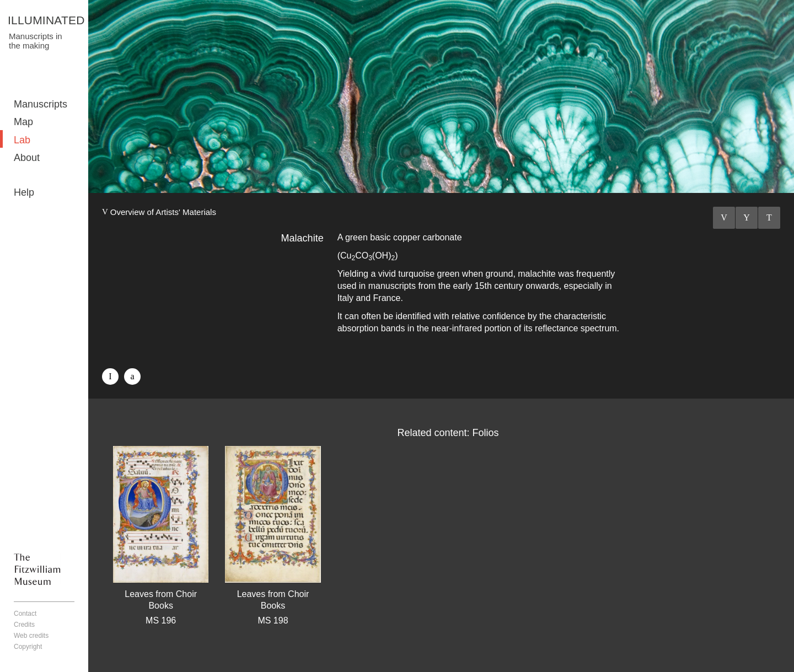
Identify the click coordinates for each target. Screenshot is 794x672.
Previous (724, 218)
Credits (24, 625)
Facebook (110, 377)
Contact (25, 614)
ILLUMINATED (46, 20)
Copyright (28, 647)
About (27, 158)
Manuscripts (41, 104)
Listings (747, 218)
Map (23, 122)
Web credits (31, 636)
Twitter (132, 377)
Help (24, 192)
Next (769, 218)
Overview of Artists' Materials (163, 212)
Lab (22, 140)
